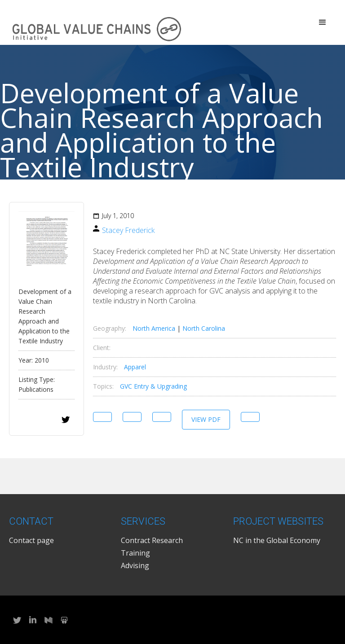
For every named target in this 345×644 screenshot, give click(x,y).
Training (135, 553)
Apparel (135, 367)
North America (154, 328)
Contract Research (152, 540)
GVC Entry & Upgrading (153, 386)
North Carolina (204, 328)
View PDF (206, 419)
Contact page (31, 540)
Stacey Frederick (128, 230)
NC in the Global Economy (277, 540)
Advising (135, 565)
